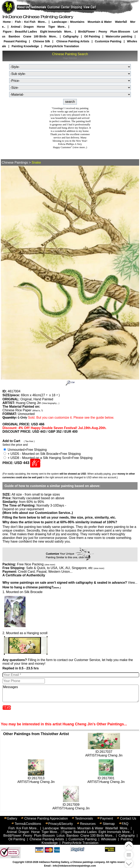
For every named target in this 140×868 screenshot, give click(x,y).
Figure (7, 32)
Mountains (77, 22)
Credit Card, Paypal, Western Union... (45, 572)
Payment (106, 818)
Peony (103, 32)
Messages (71, 693)
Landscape (59, 22)
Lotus (61, 836)
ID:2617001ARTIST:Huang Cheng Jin (106, 778)
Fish (18, 22)
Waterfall (121, 22)
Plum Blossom (120, 32)
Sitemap (109, 824)
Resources (88, 824)
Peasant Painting (15, 41)
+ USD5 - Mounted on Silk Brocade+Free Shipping (42, 454)
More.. (42, 22)
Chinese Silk (41, 41)
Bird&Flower (87, 32)
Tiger (52, 27)
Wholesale (109, 839)
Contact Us (128, 818)
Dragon (29, 27)
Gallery (12, 818)
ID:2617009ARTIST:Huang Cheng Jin (71, 805)
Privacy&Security (61, 824)
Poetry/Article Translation (62, 46)
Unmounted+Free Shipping (25, 450)
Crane (27, 36)
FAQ (125, 824)
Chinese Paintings (15, 163)
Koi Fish (30, 22)
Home (7, 22)
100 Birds (40, 36)
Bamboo (14, 36)
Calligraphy (71, 36)
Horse (41, 27)
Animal (16, 27)
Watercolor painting (119, 36)
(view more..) (80, 147)
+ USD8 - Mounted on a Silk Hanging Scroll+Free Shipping (48, 458)
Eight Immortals (51, 32)
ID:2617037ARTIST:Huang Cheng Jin (104, 752)
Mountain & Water (100, 22)
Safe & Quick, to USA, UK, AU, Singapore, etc (65, 568)
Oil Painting (92, 36)
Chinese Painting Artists (73, 41)
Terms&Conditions (28, 824)
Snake (36, 163)
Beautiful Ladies (26, 32)
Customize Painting (108, 41)
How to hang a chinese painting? (32, 587)
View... (70, 583)
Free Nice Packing (36, 564)
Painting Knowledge (25, 46)
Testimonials (84, 818)
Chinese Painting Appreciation (46, 818)
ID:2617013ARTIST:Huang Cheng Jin (36, 778)
